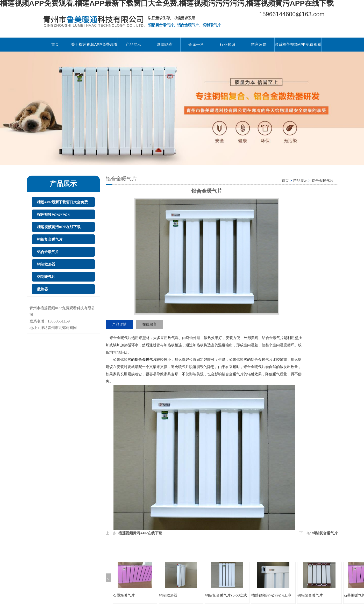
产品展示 (133, 44)
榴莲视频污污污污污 (53, 214)
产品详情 (119, 324)
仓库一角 (196, 44)
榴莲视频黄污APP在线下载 (59, 227)
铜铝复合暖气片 (50, 239)
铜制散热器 (46, 264)
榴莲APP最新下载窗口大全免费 (63, 202)
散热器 (42, 289)
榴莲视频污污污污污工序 (271, 595)
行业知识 (227, 44)
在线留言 (149, 324)
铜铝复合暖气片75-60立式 (226, 595)
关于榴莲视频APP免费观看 (94, 44)
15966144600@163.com (292, 14)
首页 (55, 44)
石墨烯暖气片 (124, 595)
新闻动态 (165, 44)
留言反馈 (259, 44)
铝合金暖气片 (48, 252)
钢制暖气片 (46, 277)
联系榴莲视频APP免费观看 (298, 44)
